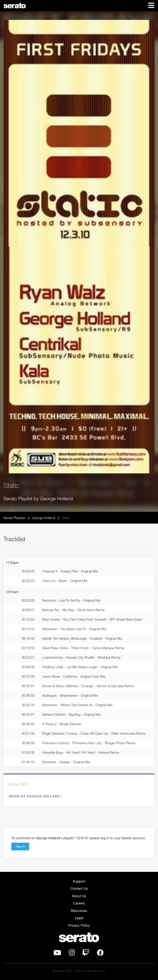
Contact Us (79, 888)
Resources (79, 911)
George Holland (44, 518)
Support (79, 881)
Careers (79, 903)
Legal (79, 918)
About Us (79, 896)
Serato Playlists (14, 518)
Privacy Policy (79, 925)
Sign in (20, 846)
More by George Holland (35, 796)
